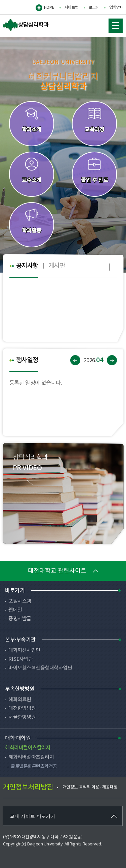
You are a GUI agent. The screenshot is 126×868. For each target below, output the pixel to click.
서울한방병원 (22, 717)
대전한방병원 (22, 708)
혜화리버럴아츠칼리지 (31, 757)
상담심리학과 (26, 25)
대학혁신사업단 (24, 650)
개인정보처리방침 (28, 788)
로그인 (94, 8)
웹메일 (15, 610)
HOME (49, 8)
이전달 (75, 360)
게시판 (57, 266)
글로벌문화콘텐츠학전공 (34, 767)
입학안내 (116, 8)
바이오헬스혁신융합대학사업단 (40, 668)
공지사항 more (110, 267)
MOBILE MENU (114, 24)
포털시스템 (20, 601)
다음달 (112, 360)
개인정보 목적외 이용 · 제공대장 (90, 787)
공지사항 (27, 266)
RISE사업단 (21, 659)
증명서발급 (20, 619)
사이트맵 (72, 8)
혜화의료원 (20, 700)
